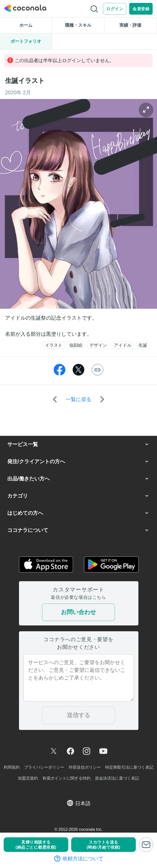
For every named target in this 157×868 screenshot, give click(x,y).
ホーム (26, 25)
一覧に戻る (78, 399)
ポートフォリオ (26, 41)
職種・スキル (78, 25)
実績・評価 (130, 25)
